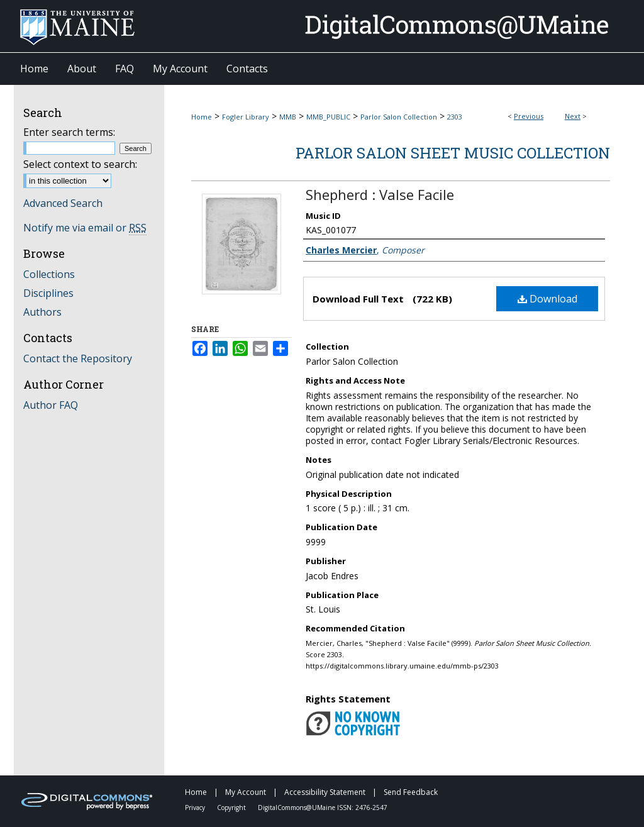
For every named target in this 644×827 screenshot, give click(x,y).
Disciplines (48, 293)
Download (547, 299)
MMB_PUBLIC (328, 117)
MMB (288, 117)
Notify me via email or (85, 228)
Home (202, 117)
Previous (529, 116)
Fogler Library (246, 117)
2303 (455, 117)
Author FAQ (51, 405)
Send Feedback (411, 792)
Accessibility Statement (326, 792)
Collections (49, 274)
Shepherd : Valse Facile (380, 194)
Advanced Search (63, 203)
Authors (42, 312)
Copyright (232, 808)
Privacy (196, 808)
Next (573, 116)
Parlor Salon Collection (399, 117)
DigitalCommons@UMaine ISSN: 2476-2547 (323, 808)
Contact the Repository (78, 358)
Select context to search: (80, 164)
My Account (247, 792)
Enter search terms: (69, 132)
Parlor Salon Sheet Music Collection (453, 153)
